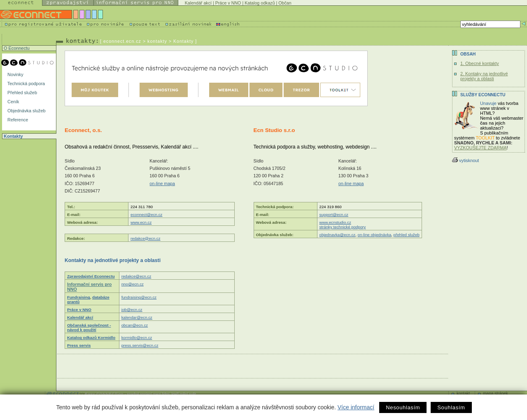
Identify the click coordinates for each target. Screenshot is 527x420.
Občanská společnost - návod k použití (89, 327)
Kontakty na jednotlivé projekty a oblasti (113, 260)
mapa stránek (496, 393)
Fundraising (79, 297)
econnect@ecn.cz (146, 215)
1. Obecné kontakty (480, 63)
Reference (17, 120)
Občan (285, 3)
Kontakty (13, 136)
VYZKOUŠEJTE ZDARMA (480, 148)
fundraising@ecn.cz (139, 297)
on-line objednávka (375, 235)
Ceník (13, 102)
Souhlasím (451, 407)
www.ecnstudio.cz (335, 222)
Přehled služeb (22, 93)
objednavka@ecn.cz (338, 235)
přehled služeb (407, 235)
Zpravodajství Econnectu (91, 276)
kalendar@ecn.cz (137, 317)
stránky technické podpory (343, 227)
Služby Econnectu (483, 95)
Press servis (79, 345)
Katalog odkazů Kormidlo (91, 338)
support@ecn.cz (334, 215)
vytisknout (465, 160)
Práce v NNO (228, 3)
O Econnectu (16, 48)
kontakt (463, 393)
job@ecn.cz (132, 310)
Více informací (356, 407)
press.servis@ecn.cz (140, 345)
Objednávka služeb (26, 111)
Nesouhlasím (403, 407)
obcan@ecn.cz (135, 325)
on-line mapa (162, 183)
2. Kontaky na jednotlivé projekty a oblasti (484, 76)
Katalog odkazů (260, 3)
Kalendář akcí (198, 3)
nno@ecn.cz (133, 284)
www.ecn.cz (141, 222)
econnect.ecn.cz (122, 41)
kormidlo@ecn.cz (137, 338)
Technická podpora (26, 84)
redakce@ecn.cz (146, 238)
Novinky (15, 74)
